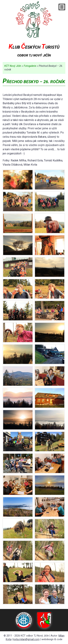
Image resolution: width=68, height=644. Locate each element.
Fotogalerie (30, 66)
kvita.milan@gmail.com (26, 639)
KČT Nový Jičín (13, 66)
